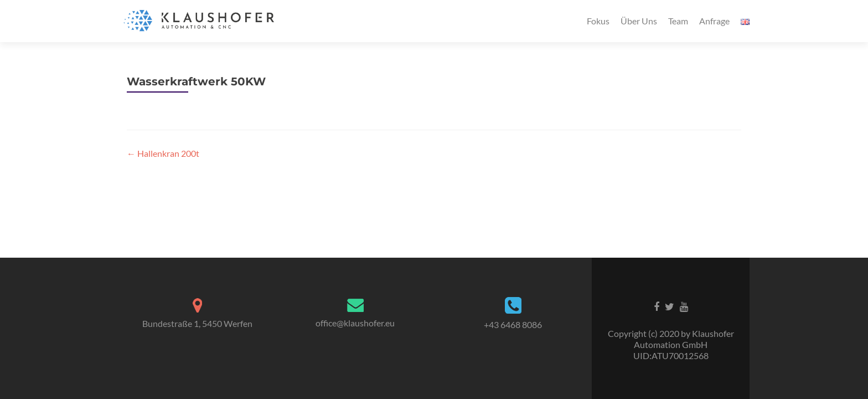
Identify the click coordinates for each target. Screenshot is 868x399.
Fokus (598, 21)
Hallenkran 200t (163, 153)
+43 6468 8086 (513, 324)
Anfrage (714, 21)
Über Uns (639, 21)
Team (678, 21)
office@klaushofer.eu (355, 323)
